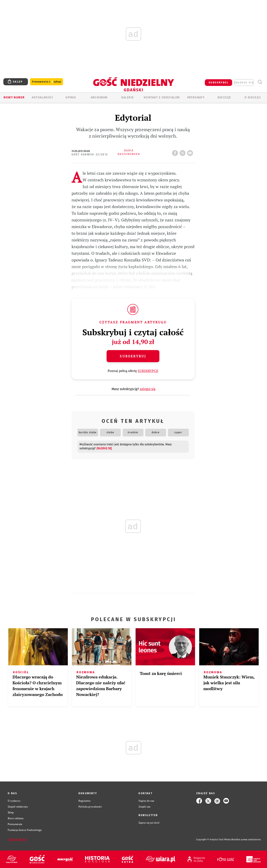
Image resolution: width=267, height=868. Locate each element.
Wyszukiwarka (260, 82)
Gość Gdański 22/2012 (90, 155)
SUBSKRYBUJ (218, 83)
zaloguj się (244, 83)
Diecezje (224, 97)
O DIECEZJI (253, 97)
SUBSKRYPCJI (148, 371)
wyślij (191, 152)
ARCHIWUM (99, 97)
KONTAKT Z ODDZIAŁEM (162, 97)
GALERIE (128, 97)
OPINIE (71, 97)
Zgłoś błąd (17, 840)
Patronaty (196, 97)
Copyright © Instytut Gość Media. (214, 840)
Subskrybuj (133, 356)
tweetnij (183, 152)
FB (176, 152)
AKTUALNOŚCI (42, 97)
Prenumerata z (47, 82)
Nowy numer (14, 97)
